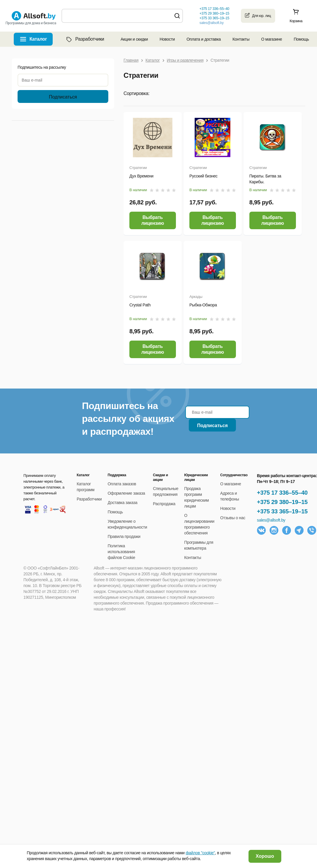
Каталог (38, 39)
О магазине (271, 39)
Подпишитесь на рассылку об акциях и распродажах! (128, 419)
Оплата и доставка (204, 39)
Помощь (301, 39)
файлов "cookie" (200, 853)
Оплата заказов (122, 484)
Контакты (241, 39)
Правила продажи (124, 536)
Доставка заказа (123, 503)
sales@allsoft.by (211, 23)
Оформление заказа (126, 493)
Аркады (196, 297)
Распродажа (164, 504)
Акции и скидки (134, 39)
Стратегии (138, 168)
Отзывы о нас (233, 518)
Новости (167, 39)
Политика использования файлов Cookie (121, 552)
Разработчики (85, 39)
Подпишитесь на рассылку (42, 67)
